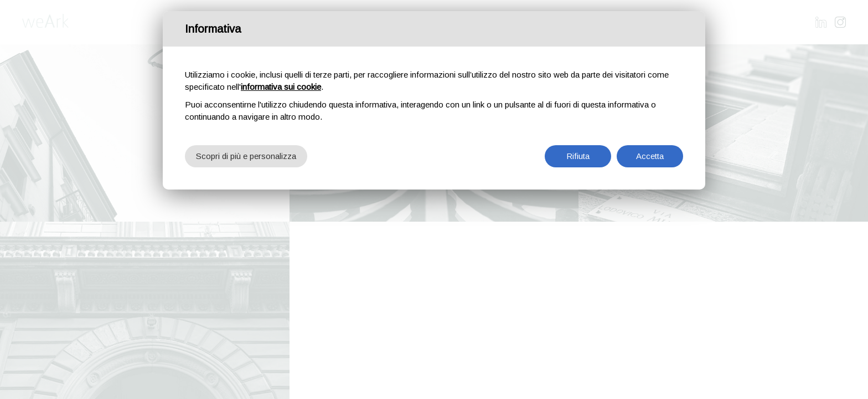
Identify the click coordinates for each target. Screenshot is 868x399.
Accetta (650, 156)
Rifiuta (578, 156)
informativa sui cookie (281, 87)
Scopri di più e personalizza (246, 156)
